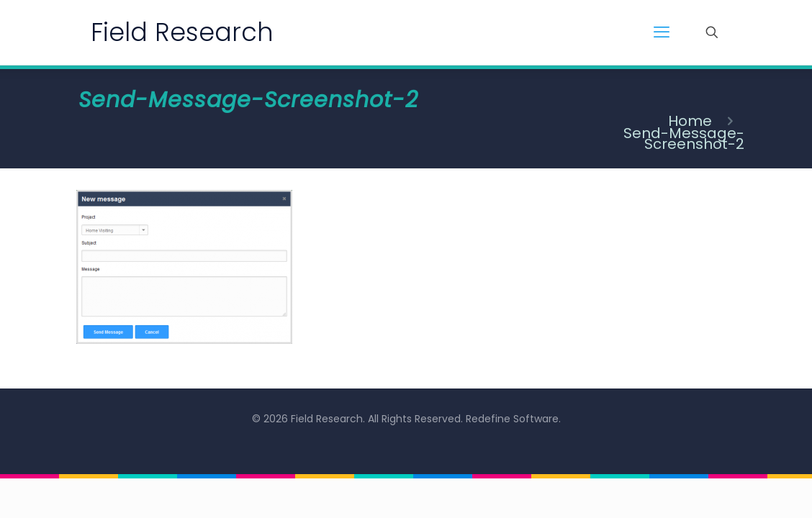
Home (690, 121)
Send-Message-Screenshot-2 (684, 138)
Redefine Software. (513, 419)
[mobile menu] (662, 32)
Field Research (182, 32)
